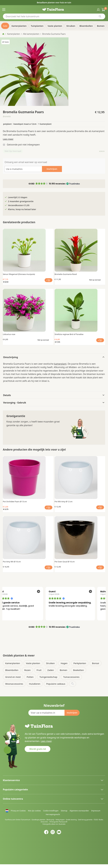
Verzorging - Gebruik (15, 403)
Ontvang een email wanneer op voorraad (26, 162)
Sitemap (64, 811)
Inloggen (98, 9)
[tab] (54, 357)
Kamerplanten (14, 34)
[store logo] (54, 9)
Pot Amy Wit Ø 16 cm (12, 562)
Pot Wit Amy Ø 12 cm (64, 502)
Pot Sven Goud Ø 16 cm (65, 562)
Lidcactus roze (9, 334)
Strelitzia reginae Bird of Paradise (69, 334)
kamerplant (60, 364)
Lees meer (8, 139)
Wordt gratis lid (38, 749)
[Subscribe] (72, 713)
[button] (54, 184)
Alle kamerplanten (31, 34)
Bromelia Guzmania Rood (66, 274)
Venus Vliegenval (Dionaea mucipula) (19, 274)
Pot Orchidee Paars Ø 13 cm (15, 502)
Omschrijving (11, 357)
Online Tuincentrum (23, 820)
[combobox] (54, 16)
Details (7, 395)
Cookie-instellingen (51, 811)
